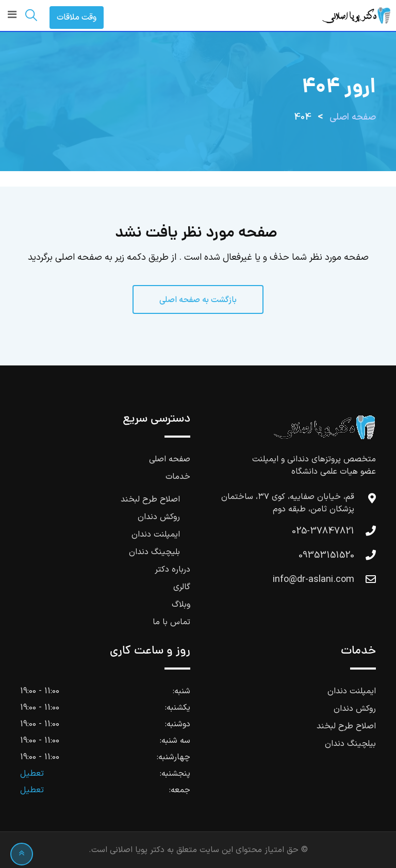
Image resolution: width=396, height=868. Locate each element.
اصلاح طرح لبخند (150, 499)
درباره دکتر (172, 570)
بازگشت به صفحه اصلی (198, 300)
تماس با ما (171, 622)
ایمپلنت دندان (156, 535)
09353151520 (326, 555)
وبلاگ (181, 605)
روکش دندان (159, 517)
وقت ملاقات (77, 18)
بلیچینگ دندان (154, 552)
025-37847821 (323, 531)
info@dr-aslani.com (313, 580)
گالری (182, 587)
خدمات (178, 477)
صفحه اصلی (170, 459)
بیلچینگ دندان (350, 744)
